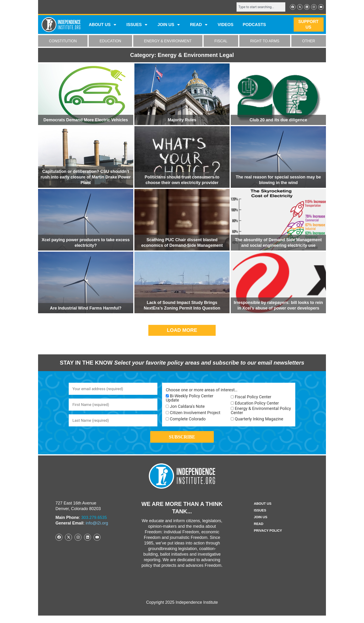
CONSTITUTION (63, 41)
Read (258, 531)
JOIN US (169, 25)
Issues (137, 25)
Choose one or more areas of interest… (202, 390)
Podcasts (254, 25)
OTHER (309, 41)
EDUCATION (110, 41)
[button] (182, 331)
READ (199, 25)
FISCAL (221, 41)
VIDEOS (225, 25)
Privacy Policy (268, 538)
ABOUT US (103, 25)
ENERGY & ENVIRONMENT (168, 41)
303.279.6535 (94, 525)
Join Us (260, 525)
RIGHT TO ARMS (265, 41)
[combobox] (258, 7)
